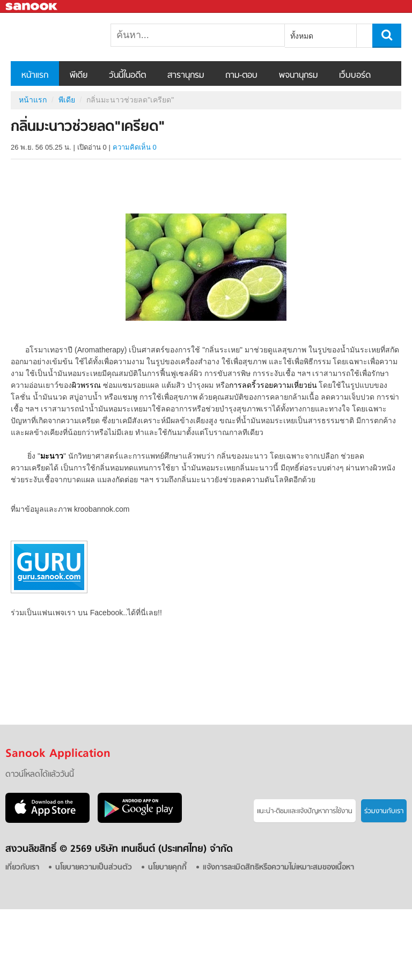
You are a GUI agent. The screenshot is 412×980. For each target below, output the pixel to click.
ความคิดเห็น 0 (135, 147)
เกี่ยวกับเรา (22, 868)
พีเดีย (79, 76)
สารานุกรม (186, 76)
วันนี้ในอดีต (127, 76)
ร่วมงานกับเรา (384, 811)
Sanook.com (32, 7)
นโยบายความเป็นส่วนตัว (94, 868)
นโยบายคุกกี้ (167, 868)
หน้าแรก (35, 76)
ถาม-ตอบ (241, 76)
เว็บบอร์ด (355, 76)
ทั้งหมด (302, 36)
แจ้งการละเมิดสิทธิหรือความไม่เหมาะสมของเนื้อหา (278, 868)
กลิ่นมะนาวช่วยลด (67, 37)
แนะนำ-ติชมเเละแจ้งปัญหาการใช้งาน (305, 811)
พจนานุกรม (298, 76)
